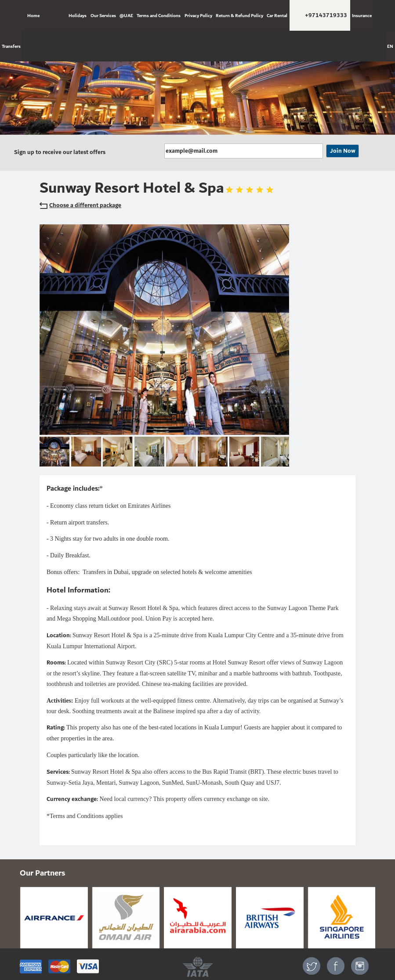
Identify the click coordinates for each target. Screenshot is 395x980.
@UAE (126, 15)
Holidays (78, 15)
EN (390, 46)
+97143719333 (326, 15)
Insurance (362, 15)
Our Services (103, 15)
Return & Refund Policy (239, 15)
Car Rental (277, 15)
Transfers (11, 46)
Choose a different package (80, 206)
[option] (197, 83)
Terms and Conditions (159, 15)
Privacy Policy (198, 15)
